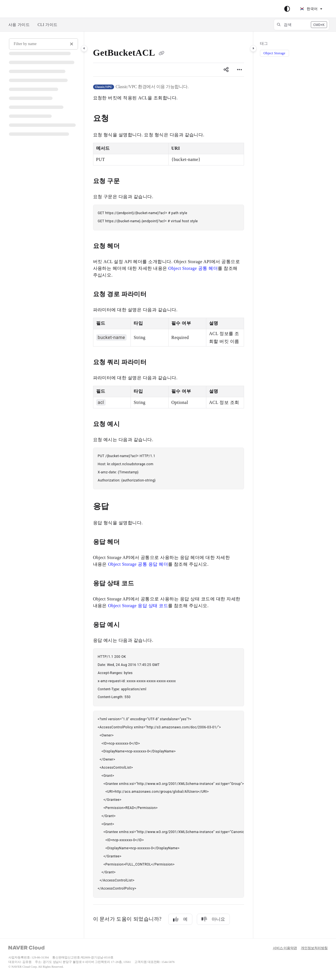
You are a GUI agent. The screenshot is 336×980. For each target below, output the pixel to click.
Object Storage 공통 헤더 (193, 268)
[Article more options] (240, 70)
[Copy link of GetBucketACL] (162, 54)
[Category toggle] (84, 48)
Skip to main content (28, 9)
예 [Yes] (180, 919)
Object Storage (275, 53)
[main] (169, 485)
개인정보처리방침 (314, 948)
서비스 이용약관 (285, 948)
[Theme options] (287, 9)
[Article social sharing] (226, 70)
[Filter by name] (43, 44)
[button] (301, 25)
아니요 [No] (213, 919)
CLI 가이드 (47, 25)
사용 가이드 (19, 25)
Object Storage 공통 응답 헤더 (138, 564)
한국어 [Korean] (309, 9)
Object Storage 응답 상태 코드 (138, 606)
